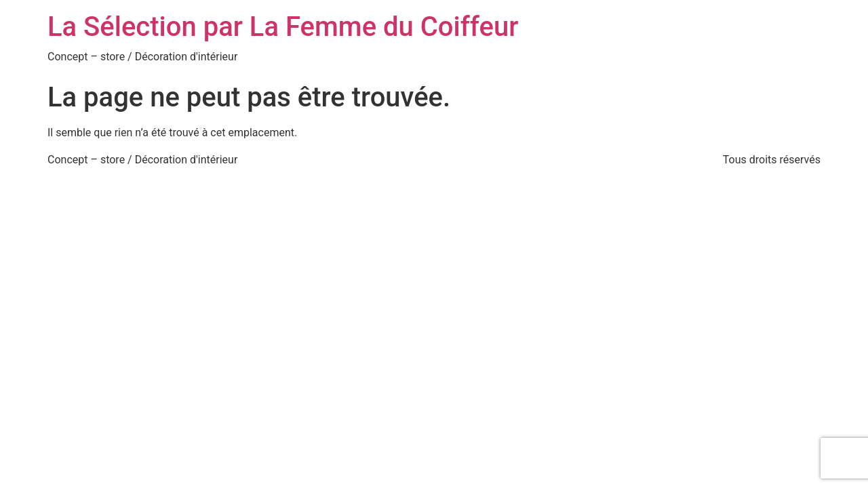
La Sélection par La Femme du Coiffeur (283, 27)
